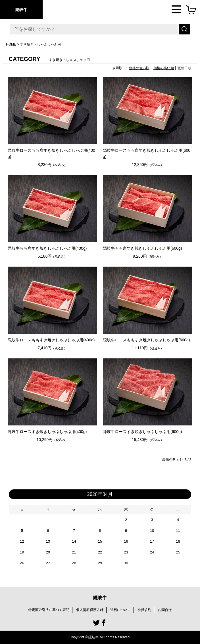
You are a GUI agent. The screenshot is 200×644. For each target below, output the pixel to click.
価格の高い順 (164, 68)
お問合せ (165, 610)
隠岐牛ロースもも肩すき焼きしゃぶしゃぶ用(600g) (147, 153)
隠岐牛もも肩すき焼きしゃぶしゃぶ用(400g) (47, 248)
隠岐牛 (21, 10)
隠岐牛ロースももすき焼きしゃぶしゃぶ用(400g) (51, 340)
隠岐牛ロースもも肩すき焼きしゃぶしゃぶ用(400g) (51, 153)
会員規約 (144, 610)
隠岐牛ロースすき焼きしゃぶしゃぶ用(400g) (47, 432)
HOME (11, 44)
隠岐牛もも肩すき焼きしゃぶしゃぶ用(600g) (142, 248)
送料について (120, 610)
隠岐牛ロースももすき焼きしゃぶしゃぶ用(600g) (146, 340)
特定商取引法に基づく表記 (49, 610)
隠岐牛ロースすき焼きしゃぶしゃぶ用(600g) (142, 432)
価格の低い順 (139, 68)
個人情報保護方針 (90, 610)
